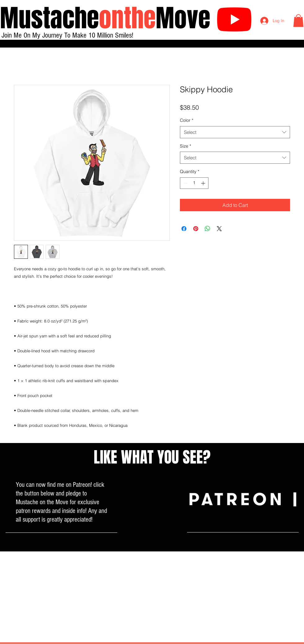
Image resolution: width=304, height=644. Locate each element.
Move (183, 18)
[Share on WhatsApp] (208, 229)
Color (187, 120)
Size (186, 146)
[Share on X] (219, 229)
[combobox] (235, 132)
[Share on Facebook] (184, 229)
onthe (127, 18)
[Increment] (204, 183)
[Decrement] (185, 183)
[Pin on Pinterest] (196, 229)
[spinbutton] (194, 183)
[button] (298, 21)
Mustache (49, 18)
